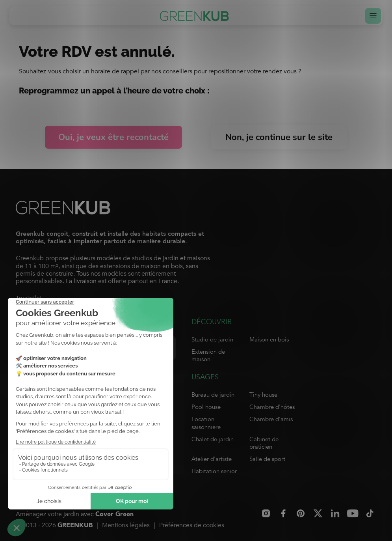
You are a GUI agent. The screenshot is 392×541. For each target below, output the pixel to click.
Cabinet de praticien (264, 443)
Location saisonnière (206, 423)
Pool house (206, 407)
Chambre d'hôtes (272, 407)
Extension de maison (208, 355)
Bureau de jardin (213, 395)
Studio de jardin (212, 340)
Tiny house (263, 395)
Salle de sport (267, 459)
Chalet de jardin (213, 439)
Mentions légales (126, 525)
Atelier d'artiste (212, 459)
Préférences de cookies (192, 525)
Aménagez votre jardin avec (75, 514)
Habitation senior (214, 471)
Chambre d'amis (271, 419)
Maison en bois (269, 340)
